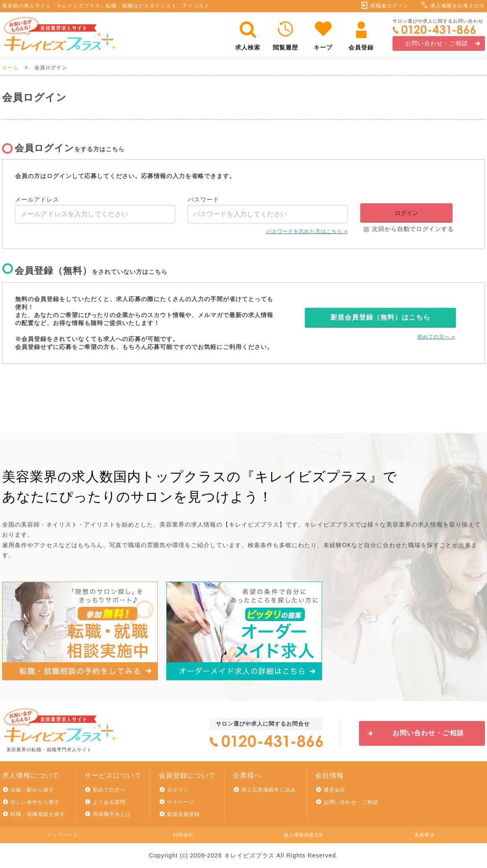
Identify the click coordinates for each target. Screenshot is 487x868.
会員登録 (361, 47)
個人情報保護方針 (304, 835)
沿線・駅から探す (32, 790)
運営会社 (335, 790)
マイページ (181, 802)
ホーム (10, 68)
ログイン (178, 790)
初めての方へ (434, 337)
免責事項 (424, 835)
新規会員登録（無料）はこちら (380, 317)
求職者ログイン (389, 6)
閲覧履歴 (285, 47)
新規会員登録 (183, 814)
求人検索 (248, 47)
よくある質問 (109, 802)
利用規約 (183, 835)
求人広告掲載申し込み (269, 790)
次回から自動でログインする (413, 229)
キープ (323, 47)
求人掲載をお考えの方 (458, 6)
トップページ (63, 835)
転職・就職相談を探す (38, 814)
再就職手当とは (112, 814)
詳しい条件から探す (35, 802)
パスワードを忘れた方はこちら (304, 231)
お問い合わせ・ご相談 (437, 43)
